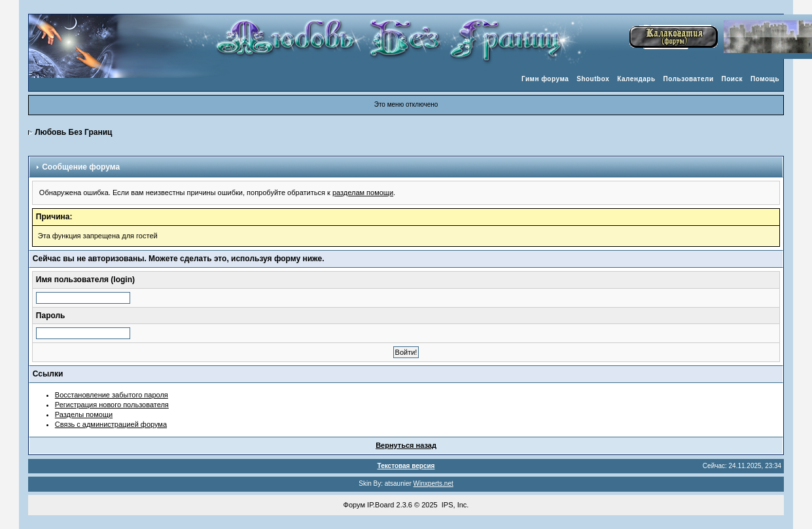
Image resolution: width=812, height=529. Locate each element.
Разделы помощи (84, 414)
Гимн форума (545, 79)
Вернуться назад (406, 445)
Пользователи (689, 79)
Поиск (733, 79)
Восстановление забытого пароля (112, 395)
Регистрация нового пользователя (112, 405)
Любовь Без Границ (73, 132)
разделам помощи (363, 192)
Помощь (765, 79)
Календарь (636, 79)
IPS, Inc (454, 505)
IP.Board (380, 505)
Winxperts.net (433, 483)
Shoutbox (593, 79)
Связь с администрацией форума (111, 424)
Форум (354, 505)
